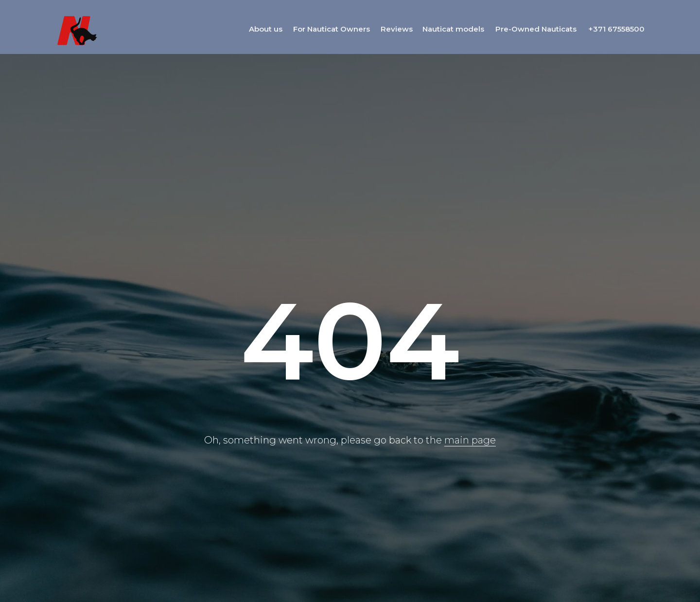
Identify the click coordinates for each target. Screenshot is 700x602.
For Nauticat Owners (332, 29)
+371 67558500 (616, 29)
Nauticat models (453, 29)
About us (266, 29)
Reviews (397, 29)
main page (470, 440)
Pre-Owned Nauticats (536, 29)
